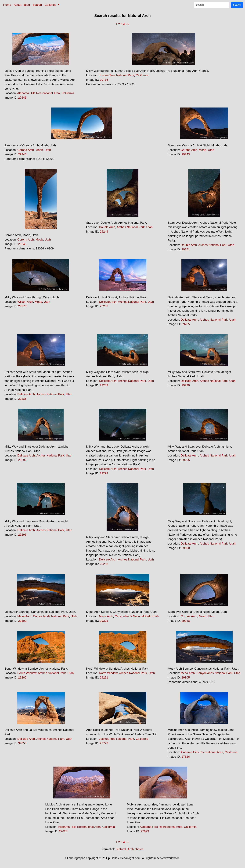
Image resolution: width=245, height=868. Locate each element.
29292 (22, 460)
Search (37, 5)
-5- (128, 24)
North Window (108, 673)
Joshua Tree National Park (117, 75)
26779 (104, 743)
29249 (104, 232)
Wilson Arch (25, 302)
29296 (22, 535)
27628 (63, 831)
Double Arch (107, 227)
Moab (39, 150)
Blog (27, 5)
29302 (22, 621)
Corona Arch (26, 150)
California (68, 93)
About (18, 5)
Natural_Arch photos (130, 849)
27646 (22, 98)
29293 (104, 473)
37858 (22, 743)
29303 (104, 621)
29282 (104, 306)
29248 (186, 621)
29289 (104, 385)
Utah (48, 150)
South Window (27, 673)
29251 (186, 249)
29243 (186, 154)
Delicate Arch (108, 302)
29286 (22, 399)
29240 (22, 154)
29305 (186, 677)
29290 (186, 385)
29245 (22, 244)
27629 (145, 831)
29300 (186, 548)
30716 (104, 80)
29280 (22, 677)
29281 (104, 677)
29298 (104, 564)
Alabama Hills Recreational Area (39, 93)
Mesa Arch (24, 616)
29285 (186, 324)
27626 (186, 757)
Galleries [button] (51, 5)
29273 (22, 306)
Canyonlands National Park (51, 616)
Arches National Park (131, 227)
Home (7, 5)
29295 (186, 460)
